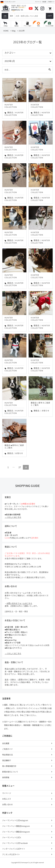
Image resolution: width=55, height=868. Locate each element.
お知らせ (46, 411)
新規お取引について (10, 772)
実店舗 (44, 2)
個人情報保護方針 (9, 766)
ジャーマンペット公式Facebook (15, 843)
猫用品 (16, 26)
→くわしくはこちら (13, 517)
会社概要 (6, 743)
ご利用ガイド (51, 2)
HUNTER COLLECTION (14, 114)
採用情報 (6, 777)
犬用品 (5, 26)
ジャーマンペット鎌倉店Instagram (16, 832)
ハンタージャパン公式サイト (14, 849)
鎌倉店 (10, 113)
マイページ (38, 2)
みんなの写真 (49, 24)
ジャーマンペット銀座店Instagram (16, 826)
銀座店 (10, 198)
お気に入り (7, 799)
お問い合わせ (7, 805)
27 (20, 467)
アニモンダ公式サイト (11, 854)
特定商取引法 (7, 755)
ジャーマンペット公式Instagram (15, 820)
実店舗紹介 (7, 760)
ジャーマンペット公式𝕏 (12, 837)
